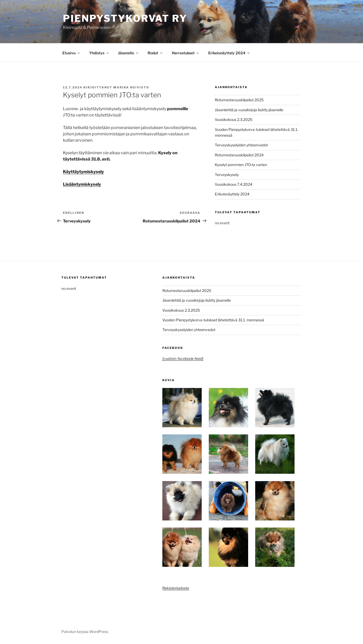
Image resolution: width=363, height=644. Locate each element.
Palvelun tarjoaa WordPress (85, 632)
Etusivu (71, 53)
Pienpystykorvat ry (125, 18)
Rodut (155, 53)
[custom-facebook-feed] (183, 358)
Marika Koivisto (131, 87)
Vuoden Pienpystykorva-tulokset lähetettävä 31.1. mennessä (213, 320)
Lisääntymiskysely (82, 184)
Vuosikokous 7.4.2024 (234, 184)
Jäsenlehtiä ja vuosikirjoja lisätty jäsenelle (249, 110)
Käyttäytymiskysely (83, 172)
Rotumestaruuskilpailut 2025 (239, 100)
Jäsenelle (129, 53)
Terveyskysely (227, 175)
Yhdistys (99, 53)
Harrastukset (186, 53)
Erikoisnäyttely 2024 (229, 53)
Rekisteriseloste (176, 588)
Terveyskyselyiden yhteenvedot (241, 145)
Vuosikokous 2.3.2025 (234, 119)
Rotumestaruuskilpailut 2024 (239, 155)
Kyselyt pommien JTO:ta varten (241, 165)
